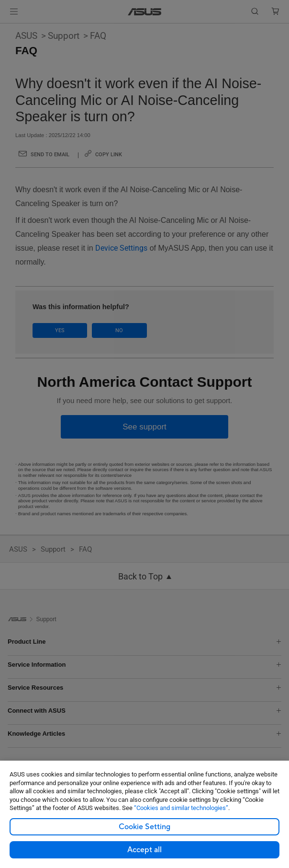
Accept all (144, 850)
